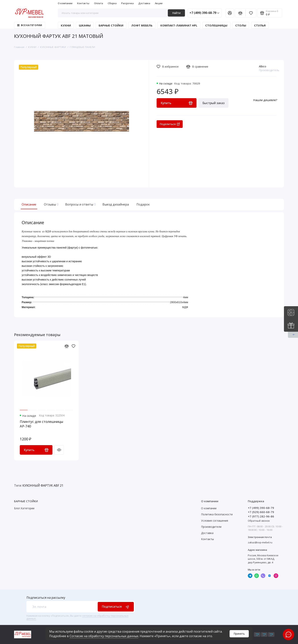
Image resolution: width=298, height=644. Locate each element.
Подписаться (116, 607)
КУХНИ (66, 25)
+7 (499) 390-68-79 (204, 13)
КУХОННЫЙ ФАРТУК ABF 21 (43, 485)
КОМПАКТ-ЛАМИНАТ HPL (179, 25)
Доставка (144, 3)
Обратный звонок (259, 521)
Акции (159, 3)
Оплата (99, 3)
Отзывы (51, 204)
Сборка (112, 3)
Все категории (30, 25)
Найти (176, 13)
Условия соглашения (215, 521)
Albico (263, 66)
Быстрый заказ (213, 103)
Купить (36, 450)
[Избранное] (251, 13)
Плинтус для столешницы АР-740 (42, 424)
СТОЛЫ (241, 25)
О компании (65, 3)
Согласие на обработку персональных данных (104, 636)
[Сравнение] (240, 13)
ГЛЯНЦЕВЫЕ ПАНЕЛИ (82, 47)
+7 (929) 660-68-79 (261, 512)
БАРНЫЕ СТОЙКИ (111, 25)
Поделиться (170, 124)
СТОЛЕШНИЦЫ (216, 25)
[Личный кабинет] (230, 13)
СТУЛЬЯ (260, 25)
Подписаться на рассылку (46, 598)
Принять (239, 634)
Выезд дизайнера (116, 204)
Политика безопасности (217, 514)
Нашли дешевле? (265, 100)
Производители (211, 527)
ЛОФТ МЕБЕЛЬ (142, 25)
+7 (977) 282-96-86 (261, 516)
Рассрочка (127, 3)
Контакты (83, 3)
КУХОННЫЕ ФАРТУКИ (53, 47)
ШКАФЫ (85, 25)
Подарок (143, 204)
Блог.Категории (24, 508)
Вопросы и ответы (80, 204)
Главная (19, 47)
